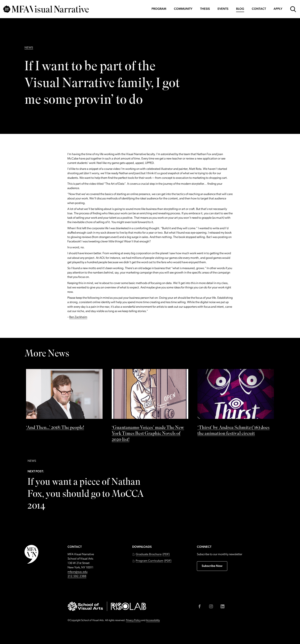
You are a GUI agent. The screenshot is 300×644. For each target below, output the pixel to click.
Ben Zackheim (78, 317)
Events (223, 9)
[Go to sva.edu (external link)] (85, 606)
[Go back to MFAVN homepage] (46, 9)
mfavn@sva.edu (77, 572)
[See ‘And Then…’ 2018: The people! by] (64, 401)
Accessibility (153, 620)
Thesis (205, 9)
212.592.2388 (77, 576)
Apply (278, 9)
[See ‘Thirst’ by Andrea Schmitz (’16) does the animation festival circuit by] (236, 404)
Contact (259, 9)
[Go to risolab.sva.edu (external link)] (128, 606)
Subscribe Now (212, 566)
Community (183, 9)
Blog (240, 9)
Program (159, 9)
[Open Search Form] (293, 9)
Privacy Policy (133, 620)
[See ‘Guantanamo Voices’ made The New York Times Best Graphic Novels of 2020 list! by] (150, 407)
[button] (151, 555)
